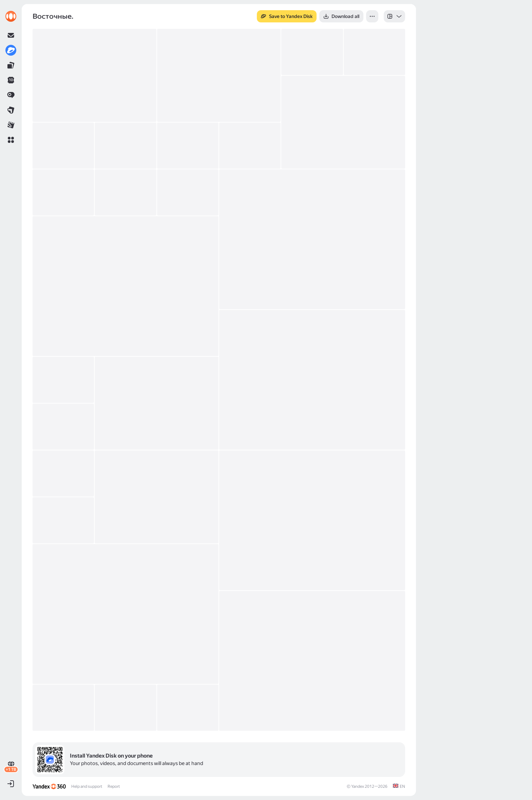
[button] (11, 140)
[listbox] (394, 16)
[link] (11, 16)
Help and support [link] (87, 786)
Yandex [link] (358, 786)
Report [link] (114, 786)
